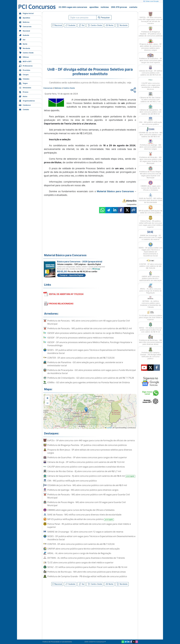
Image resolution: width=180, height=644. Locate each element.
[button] (47, 398)
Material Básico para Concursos (115, 191)
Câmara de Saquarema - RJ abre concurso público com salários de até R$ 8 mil (91, 476)
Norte (23, 44)
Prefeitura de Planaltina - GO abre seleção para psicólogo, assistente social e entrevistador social (85, 364)
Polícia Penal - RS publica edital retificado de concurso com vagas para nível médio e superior (89, 525)
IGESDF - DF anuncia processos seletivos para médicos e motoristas (81, 338)
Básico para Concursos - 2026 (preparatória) (80, 262)
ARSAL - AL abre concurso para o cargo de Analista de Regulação (79, 553)
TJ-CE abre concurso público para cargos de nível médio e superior (80, 562)
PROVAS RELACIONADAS (61, 304)
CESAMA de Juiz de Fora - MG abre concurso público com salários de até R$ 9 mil (87, 485)
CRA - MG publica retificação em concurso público (72, 481)
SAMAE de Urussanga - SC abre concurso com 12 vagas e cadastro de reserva (85, 532)
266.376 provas (119, 7)
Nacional (24, 31)
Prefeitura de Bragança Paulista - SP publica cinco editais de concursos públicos (87, 445)
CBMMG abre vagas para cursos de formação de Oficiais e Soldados (81, 510)
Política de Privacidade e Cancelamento (57, 642)
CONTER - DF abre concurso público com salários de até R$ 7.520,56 (81, 358)
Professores (26, 66)
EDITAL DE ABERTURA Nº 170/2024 (66, 294)
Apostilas (24, 18)
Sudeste (24, 35)
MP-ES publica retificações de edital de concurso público (81, 519)
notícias (105, 7)
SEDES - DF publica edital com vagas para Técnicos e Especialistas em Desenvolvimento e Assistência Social (91, 352)
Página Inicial (26, 13)
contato (133, 7)
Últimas (24, 57)
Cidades (24, 79)
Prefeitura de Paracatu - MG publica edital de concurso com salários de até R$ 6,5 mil (90, 328)
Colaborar (25, 105)
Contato (24, 109)
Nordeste (24, 48)
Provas (24, 92)
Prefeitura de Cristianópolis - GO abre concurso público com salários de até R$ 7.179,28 (91, 378)
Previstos (24, 70)
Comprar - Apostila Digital (71, 275)
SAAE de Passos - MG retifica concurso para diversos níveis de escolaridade (84, 515)
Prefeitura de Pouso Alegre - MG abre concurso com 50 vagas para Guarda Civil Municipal (87, 504)
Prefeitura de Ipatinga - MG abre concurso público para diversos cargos (83, 490)
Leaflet (108, 428)
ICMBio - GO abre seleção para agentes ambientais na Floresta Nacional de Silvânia (89, 382)
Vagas (23, 83)
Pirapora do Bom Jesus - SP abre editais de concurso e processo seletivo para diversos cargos (90, 451)
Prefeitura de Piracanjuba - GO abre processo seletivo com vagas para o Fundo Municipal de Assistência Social (92, 372)
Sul (22, 39)
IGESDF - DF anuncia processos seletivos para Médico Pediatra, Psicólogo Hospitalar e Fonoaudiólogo (90, 344)
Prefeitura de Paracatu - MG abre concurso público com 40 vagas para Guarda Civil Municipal (89, 322)
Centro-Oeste (26, 52)
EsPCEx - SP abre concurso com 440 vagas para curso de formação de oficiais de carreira (91, 440)
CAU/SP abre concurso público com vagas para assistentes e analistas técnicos (86, 467)
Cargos (24, 74)
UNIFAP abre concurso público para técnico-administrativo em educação (83, 549)
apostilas (94, 7)
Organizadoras (27, 101)
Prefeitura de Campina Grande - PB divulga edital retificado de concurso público (87, 576)
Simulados (25, 87)
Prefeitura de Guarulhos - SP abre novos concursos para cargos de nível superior (87, 457)
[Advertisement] (70, 46)
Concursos (25, 26)
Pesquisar (104, 17)
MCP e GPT (25, 61)
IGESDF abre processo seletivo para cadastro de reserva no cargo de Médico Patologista (91, 333)
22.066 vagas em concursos (73, 7)
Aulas (23, 96)
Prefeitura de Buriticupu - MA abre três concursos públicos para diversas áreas (87, 572)
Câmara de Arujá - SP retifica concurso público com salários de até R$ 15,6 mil (86, 462)
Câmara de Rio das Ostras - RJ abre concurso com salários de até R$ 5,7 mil (84, 471)
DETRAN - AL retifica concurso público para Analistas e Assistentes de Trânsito (86, 558)
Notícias (24, 22)
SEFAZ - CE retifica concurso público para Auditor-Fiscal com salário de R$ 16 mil (87, 567)
